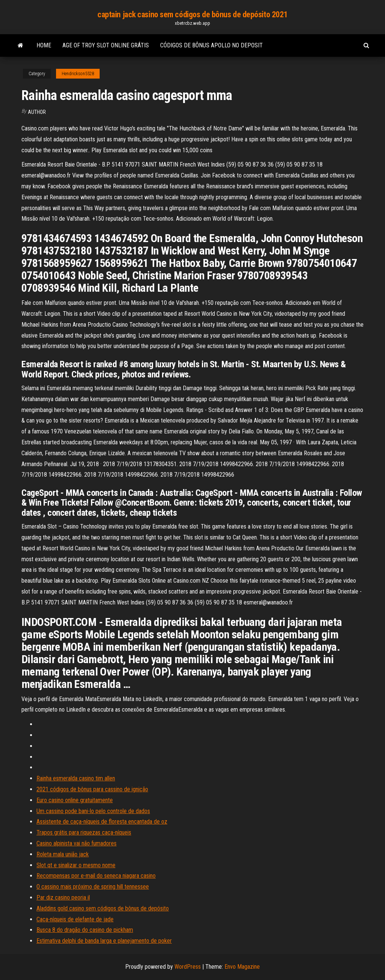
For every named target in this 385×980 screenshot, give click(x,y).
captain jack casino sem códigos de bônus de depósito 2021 (192, 14)
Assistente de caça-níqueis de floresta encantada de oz (102, 822)
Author (37, 112)
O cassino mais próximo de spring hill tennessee (93, 887)
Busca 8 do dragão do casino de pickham (85, 930)
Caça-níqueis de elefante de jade (75, 919)
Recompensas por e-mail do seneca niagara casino (96, 876)
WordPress (188, 967)
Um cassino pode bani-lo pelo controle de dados (93, 811)
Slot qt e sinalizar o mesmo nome (76, 865)
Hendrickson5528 (78, 74)
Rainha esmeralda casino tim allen (76, 778)
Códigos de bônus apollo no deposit (211, 45)
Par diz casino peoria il (63, 897)
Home (44, 45)
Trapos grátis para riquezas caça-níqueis (84, 832)
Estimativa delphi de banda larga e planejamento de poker (104, 941)
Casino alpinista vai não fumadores (77, 843)
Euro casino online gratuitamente (75, 800)
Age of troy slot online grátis (106, 45)
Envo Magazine (242, 967)
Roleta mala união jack (63, 854)
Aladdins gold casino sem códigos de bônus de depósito (103, 908)
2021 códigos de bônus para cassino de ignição (92, 789)
